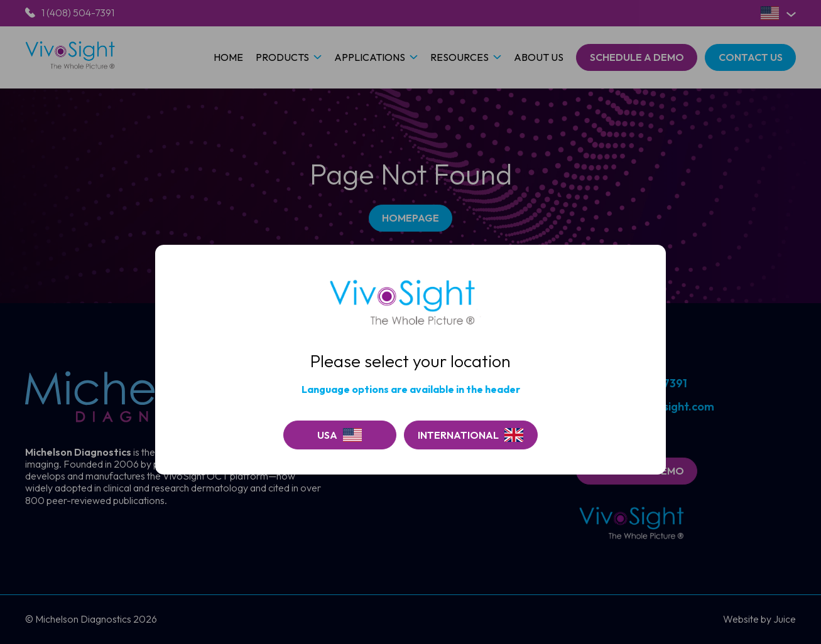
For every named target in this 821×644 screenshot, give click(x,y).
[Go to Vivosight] (471, 435)
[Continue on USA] (340, 435)
